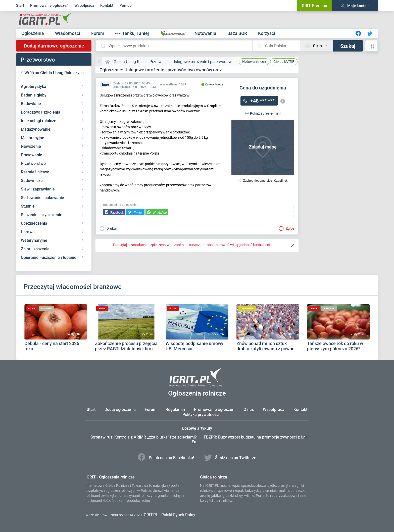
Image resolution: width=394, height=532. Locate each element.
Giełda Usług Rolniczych (135, 62)
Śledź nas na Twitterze (232, 458)
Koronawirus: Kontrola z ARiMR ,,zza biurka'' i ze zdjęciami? (147, 437)
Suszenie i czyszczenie (42, 215)
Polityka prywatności (201, 415)
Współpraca (84, 6)
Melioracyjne (33, 138)
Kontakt (107, 6)
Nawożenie (31, 146)
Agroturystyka (34, 87)
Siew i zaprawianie (38, 189)
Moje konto (355, 6)
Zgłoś (287, 228)
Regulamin (175, 409)
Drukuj (108, 228)
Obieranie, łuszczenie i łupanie (49, 257)
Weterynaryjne (34, 240)
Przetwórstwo (33, 163)
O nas (249, 409)
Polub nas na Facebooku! (165, 458)
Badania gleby (34, 95)
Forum (98, 33)
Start (20, 6)
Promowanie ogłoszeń (49, 6)
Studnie (28, 206)
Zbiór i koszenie (35, 249)
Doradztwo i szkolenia (41, 112)
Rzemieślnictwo (35, 172)
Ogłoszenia (33, 33)
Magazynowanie (36, 129)
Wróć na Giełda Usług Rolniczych (54, 73)
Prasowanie (32, 155)
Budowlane (31, 104)
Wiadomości (68, 33)
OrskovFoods (212, 84)
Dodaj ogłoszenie (120, 409)
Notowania (206, 33)
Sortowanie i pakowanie (42, 198)
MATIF (284, 62)
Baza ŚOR (238, 33)
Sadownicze (32, 181)
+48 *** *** (262, 101)
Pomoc (126, 6)
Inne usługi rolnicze (39, 121)
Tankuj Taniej (133, 33)
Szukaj (348, 46)
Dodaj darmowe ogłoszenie (54, 46)
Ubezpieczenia (34, 223)
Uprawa (28, 232)
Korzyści (267, 33)
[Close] (293, 246)
